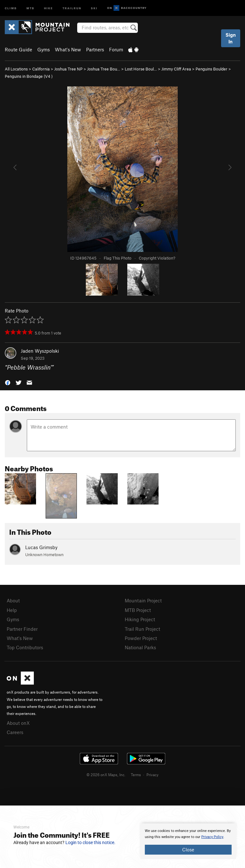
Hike (48, 8)
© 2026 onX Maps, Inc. (106, 775)
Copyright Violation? (157, 258)
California (41, 69)
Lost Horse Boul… (141, 69)
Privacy (152, 775)
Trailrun (72, 8)
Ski (94, 8)
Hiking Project (140, 619)
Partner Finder (22, 629)
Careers (15, 732)
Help (12, 610)
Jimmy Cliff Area (176, 69)
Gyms (44, 49)
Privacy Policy (212, 837)
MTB (30, 8)
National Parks (140, 647)
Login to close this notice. (90, 842)
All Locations (16, 69)
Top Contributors (25, 647)
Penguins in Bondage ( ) (29, 76)
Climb (11, 8)
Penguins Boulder (212, 69)
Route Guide (19, 49)
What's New (68, 49)
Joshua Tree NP (68, 69)
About (13, 600)
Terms (136, 775)
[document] (188, 841)
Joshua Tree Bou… (104, 69)
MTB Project (138, 610)
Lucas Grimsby (41, 547)
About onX (18, 723)
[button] (8, 382)
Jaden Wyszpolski (40, 351)
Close (188, 850)
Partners (95, 49)
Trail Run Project (142, 629)
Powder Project (141, 638)
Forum (116, 49)
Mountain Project (143, 600)
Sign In (231, 38)
